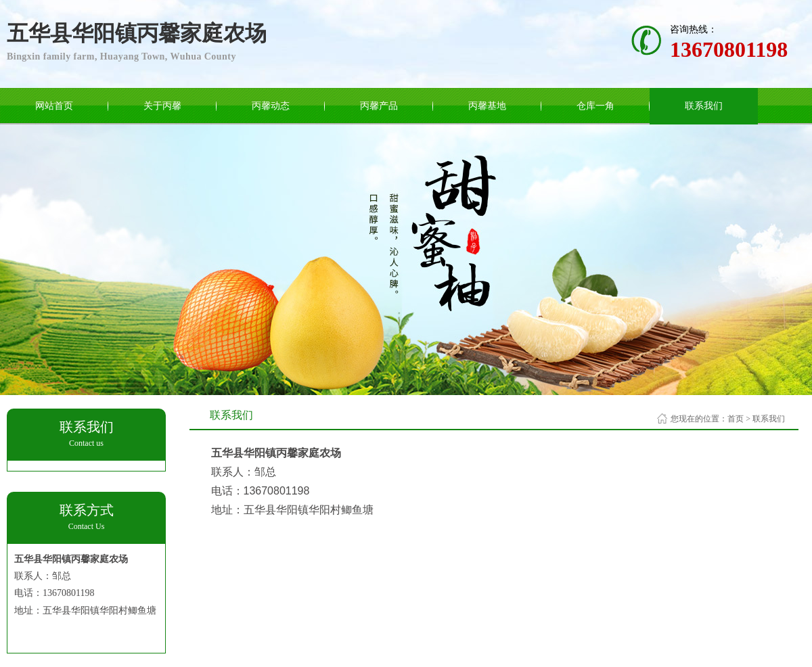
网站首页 (54, 106)
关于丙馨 (162, 106)
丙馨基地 (487, 106)
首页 (736, 419)
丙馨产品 (379, 106)
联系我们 (704, 106)
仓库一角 (595, 106)
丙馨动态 (271, 106)
